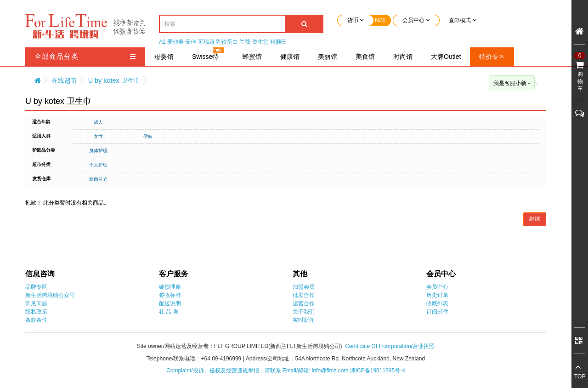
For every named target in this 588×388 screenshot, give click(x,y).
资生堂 (260, 42)
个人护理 (98, 165)
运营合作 (304, 303)
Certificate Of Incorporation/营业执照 (390, 346)
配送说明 (170, 303)
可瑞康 (206, 42)
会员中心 (437, 287)
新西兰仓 (98, 179)
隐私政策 (36, 312)
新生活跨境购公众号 (50, 295)
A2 (162, 42)
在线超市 (64, 80)
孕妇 (148, 136)
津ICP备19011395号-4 (378, 371)
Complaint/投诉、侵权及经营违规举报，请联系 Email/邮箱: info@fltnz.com (258, 371)
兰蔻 (245, 42)
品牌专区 (36, 287)
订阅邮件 (437, 312)
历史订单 (437, 295)
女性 (98, 136)
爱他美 (175, 42)
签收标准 (170, 295)
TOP (580, 377)
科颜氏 (278, 42)
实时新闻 (304, 320)
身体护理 (98, 151)
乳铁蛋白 (227, 42)
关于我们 (304, 312)
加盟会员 (304, 287)
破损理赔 (170, 287)
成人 (98, 122)
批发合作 (304, 295)
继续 (535, 219)
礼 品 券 (169, 312)
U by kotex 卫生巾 (114, 80)
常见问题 (36, 303)
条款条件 (36, 320)
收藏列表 (437, 303)
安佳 (191, 42)
